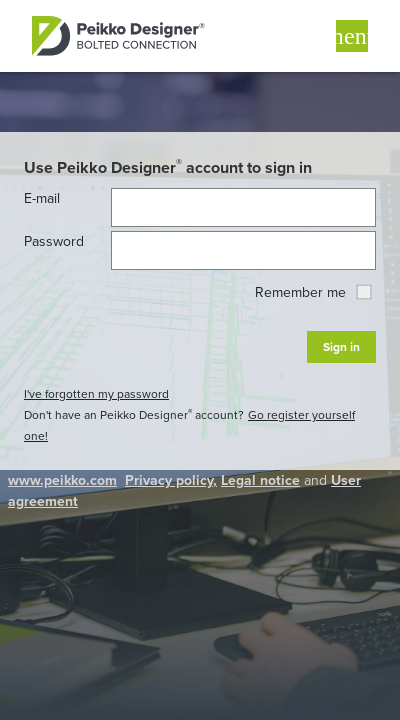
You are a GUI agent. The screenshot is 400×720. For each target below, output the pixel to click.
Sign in (341, 347)
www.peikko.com (62, 480)
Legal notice (260, 480)
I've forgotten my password (96, 394)
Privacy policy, (171, 480)
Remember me (313, 292)
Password (54, 241)
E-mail (42, 198)
